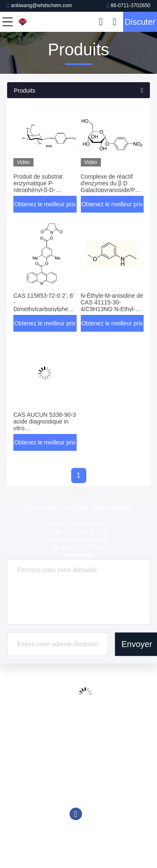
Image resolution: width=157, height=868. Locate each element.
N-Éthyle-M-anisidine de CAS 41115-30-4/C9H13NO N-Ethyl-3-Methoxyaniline (112, 306)
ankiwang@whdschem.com (39, 5)
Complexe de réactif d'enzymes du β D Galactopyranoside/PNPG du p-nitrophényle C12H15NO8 (114, 190)
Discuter (140, 22)
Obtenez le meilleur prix (45, 204)
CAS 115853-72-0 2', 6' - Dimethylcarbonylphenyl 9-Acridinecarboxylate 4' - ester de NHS (45, 309)
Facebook (76, 814)
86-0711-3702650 (129, 5)
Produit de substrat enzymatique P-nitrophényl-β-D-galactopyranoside (38, 187)
